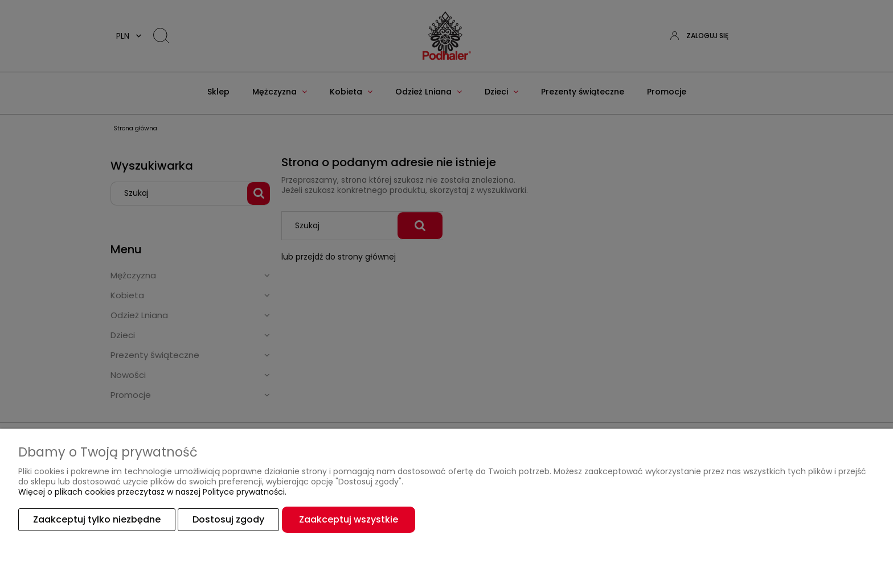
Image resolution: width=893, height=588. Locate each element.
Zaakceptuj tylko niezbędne (97, 519)
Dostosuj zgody (228, 519)
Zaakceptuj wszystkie (349, 519)
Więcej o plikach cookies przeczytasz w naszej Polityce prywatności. (152, 492)
